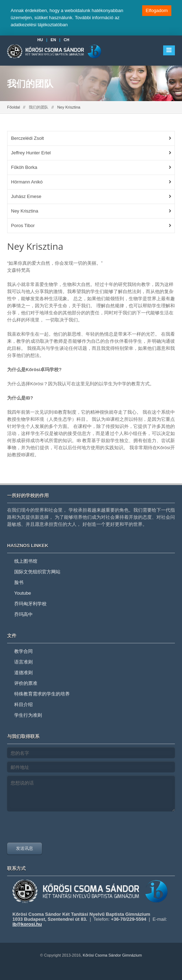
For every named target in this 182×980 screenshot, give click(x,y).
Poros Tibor (23, 225)
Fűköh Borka (24, 167)
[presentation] (61, 829)
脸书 (19, 582)
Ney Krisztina (25, 211)
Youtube (23, 593)
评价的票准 (26, 683)
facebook (81, 973)
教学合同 (23, 651)
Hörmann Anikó (27, 182)
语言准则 (23, 662)
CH (66, 40)
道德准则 (23, 673)
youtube (99, 973)
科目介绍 (23, 704)
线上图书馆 (26, 561)
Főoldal (14, 107)
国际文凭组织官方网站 (37, 572)
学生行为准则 (28, 715)
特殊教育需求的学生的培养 (42, 694)
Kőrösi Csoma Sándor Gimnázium (112, 955)
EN (53, 40)
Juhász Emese (26, 196)
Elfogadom (157, 10)
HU (40, 40)
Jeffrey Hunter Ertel (31, 153)
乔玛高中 (23, 614)
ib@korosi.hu (27, 924)
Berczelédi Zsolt (27, 138)
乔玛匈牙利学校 (30, 604)
